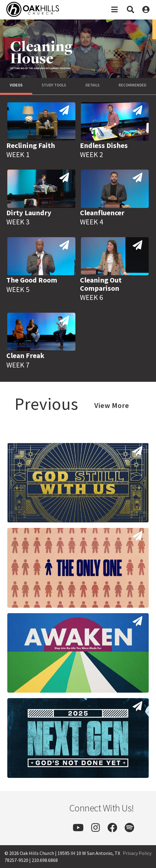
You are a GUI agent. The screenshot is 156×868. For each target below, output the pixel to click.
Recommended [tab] (132, 85)
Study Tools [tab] (54, 85)
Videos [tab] (16, 85)
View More (112, 405)
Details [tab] (92, 85)
